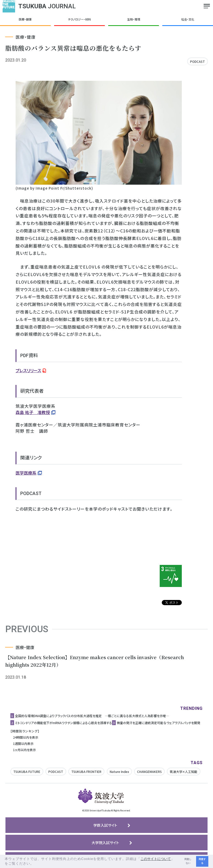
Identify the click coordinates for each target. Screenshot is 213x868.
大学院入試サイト (105, 843)
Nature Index (119, 772)
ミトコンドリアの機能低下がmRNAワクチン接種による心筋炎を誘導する (64, 723)
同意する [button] (202, 861)
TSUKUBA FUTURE (27, 772)
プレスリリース (28, 370)
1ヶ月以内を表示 (24, 750)
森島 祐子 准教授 (33, 412)
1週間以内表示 (23, 743)
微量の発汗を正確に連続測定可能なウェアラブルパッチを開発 (159, 723)
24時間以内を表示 (26, 737)
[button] (36, 864)
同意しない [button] (188, 861)
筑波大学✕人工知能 (184, 772)
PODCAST (198, 61)
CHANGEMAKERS (149, 772)
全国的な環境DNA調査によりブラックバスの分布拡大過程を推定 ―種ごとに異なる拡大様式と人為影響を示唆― (92, 716)
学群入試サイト (105, 825)
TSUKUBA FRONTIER (86, 772)
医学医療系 (26, 473)
